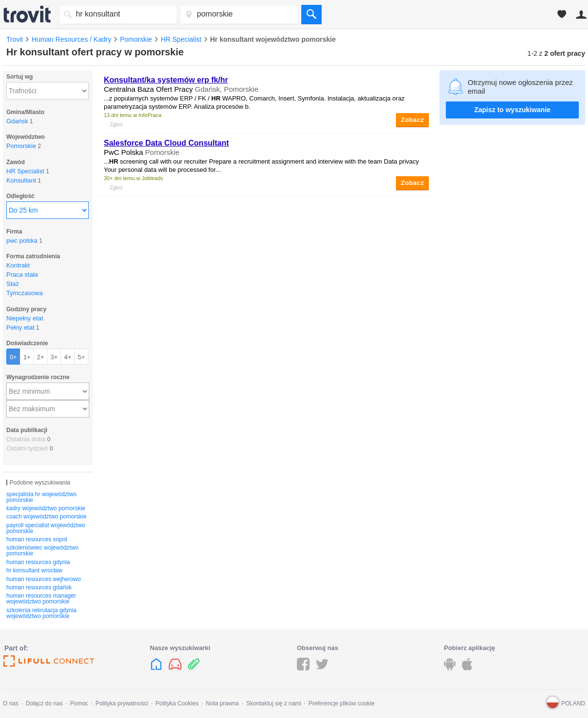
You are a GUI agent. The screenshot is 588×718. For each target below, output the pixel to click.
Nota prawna (222, 703)
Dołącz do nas (44, 703)
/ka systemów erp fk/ (166, 80)
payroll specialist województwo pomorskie (46, 528)
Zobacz (412, 120)
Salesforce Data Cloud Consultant (166, 143)
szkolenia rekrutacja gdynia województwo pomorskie (41, 613)
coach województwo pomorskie (46, 517)
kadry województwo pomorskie (46, 508)
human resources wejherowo (43, 579)
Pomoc (79, 703)
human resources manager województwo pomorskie (41, 599)
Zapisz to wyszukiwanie (512, 110)
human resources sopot (37, 539)
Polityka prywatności (122, 703)
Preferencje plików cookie (342, 703)
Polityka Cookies (177, 703)
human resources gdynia (38, 562)
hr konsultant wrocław (34, 570)
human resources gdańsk (39, 587)
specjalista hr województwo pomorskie (41, 497)
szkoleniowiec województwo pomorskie (42, 551)
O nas (11, 703)
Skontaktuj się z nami (273, 703)
